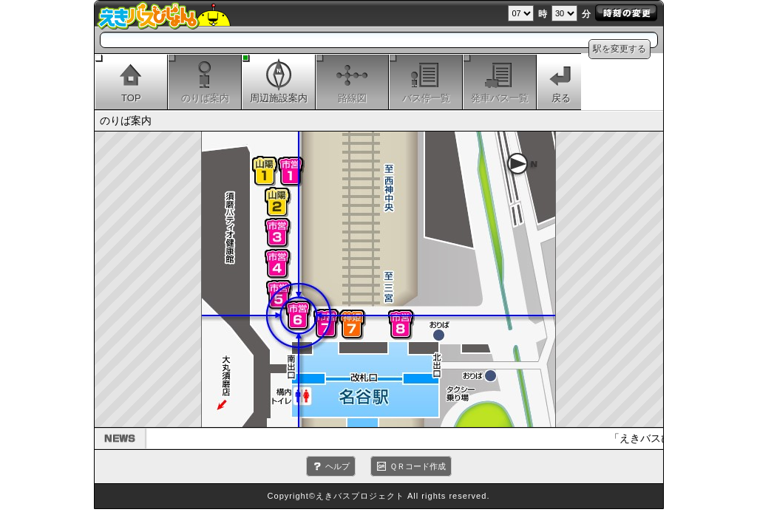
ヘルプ (337, 466)
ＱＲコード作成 (418, 466)
